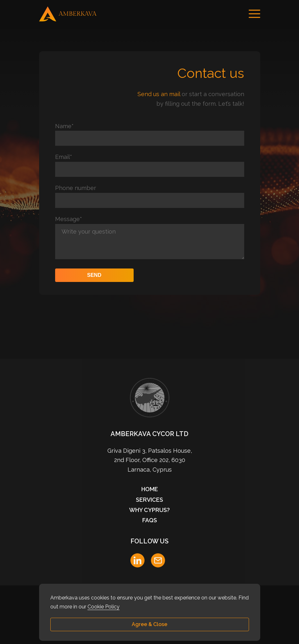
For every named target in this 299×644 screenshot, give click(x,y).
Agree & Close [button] (149, 624)
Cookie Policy (104, 607)
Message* (69, 219)
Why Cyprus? (149, 510)
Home (150, 489)
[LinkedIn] (137, 560)
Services (149, 500)
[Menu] (254, 14)
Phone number (76, 188)
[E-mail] (158, 560)
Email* (64, 157)
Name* (64, 126)
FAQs (150, 520)
